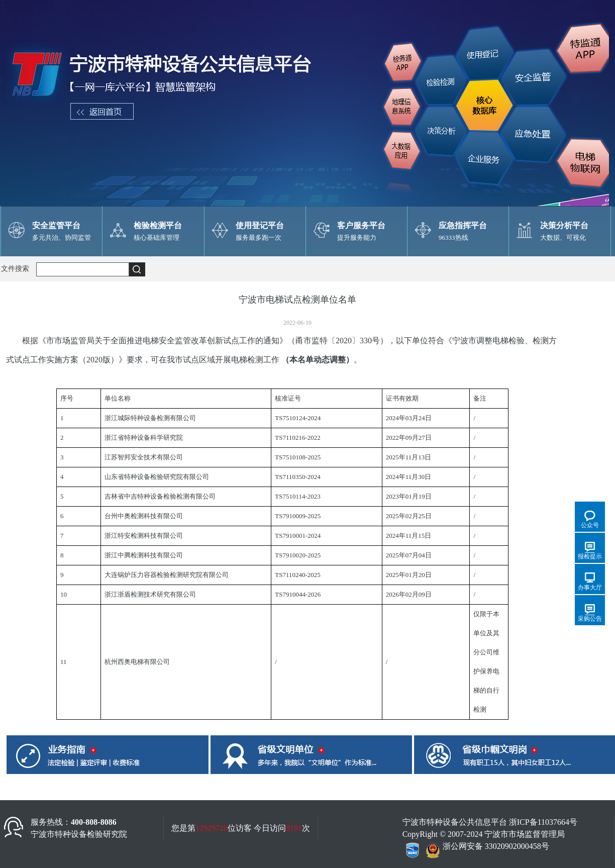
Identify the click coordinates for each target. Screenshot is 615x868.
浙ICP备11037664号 (543, 822)
